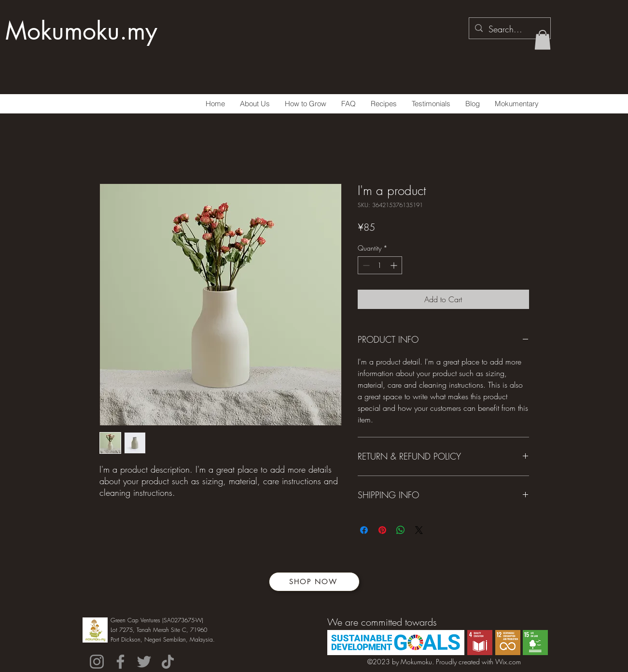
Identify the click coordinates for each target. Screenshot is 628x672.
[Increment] (395, 265)
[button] (543, 40)
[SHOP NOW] (314, 582)
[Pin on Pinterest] (382, 530)
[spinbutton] (380, 265)
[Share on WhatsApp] (401, 530)
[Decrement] (365, 265)
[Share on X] (419, 530)
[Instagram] (97, 662)
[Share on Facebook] (364, 530)
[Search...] (509, 29)
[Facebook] (120, 662)
